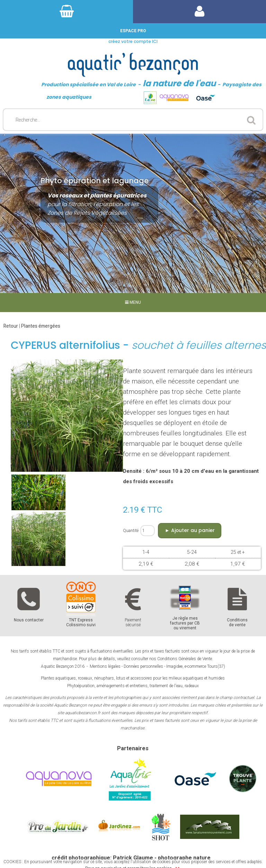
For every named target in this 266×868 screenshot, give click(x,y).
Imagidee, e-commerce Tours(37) (196, 666)
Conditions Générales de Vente (185, 659)
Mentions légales (105, 666)
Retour (11, 326)
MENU (133, 302)
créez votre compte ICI (133, 41)
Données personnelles (143, 666)
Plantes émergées (41, 326)
